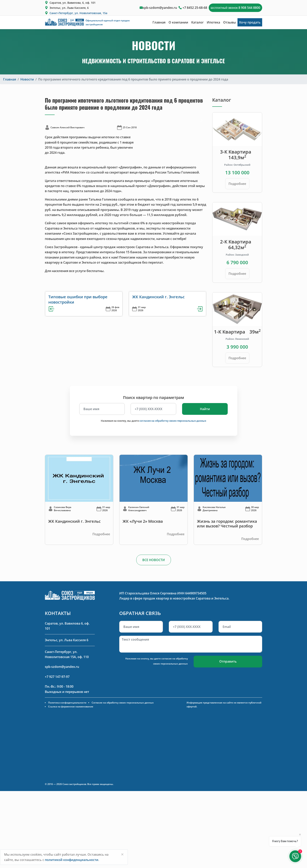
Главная (159, 22)
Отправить (228, 661)
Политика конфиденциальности (67, 703)
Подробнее (237, 184)
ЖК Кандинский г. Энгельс (158, 297)
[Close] (122, 854)
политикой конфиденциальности (72, 860)
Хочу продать (250, 22)
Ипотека (213, 22)
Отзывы (230, 22)
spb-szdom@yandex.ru (160, 8)
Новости (27, 79)
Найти (205, 409)
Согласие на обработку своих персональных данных (123, 703)
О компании (178, 22)
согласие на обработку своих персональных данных (173, 421)
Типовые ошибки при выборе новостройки (78, 299)
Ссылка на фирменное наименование (71, 707)
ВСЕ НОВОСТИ (154, 560)
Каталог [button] (197, 22)
